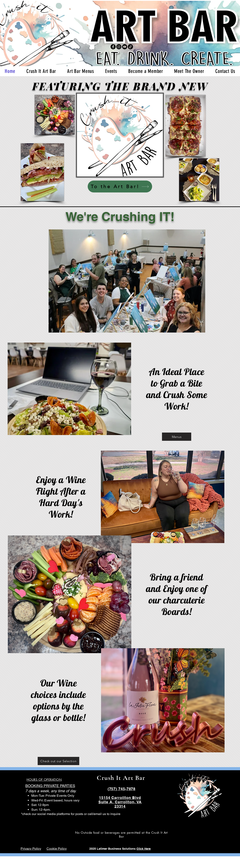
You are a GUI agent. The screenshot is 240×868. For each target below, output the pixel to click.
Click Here (144, 849)
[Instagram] (119, 47)
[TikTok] (130, 47)
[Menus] (177, 437)
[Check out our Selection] (58, 761)
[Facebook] (113, 47)
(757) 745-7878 (122, 789)
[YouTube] (125, 47)
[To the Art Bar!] (120, 186)
